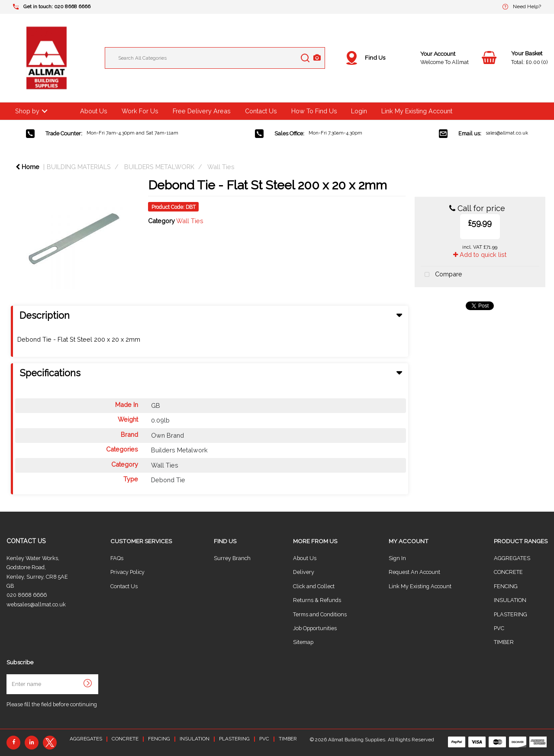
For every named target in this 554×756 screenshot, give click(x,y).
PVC (499, 628)
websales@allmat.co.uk (36, 604)
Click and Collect (314, 586)
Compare (441, 275)
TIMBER (504, 642)
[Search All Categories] (215, 58)
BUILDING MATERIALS (79, 167)
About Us (94, 111)
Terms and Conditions (320, 614)
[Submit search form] (305, 58)
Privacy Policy (127, 572)
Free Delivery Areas (202, 111)
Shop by (27, 111)
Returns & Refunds (317, 600)
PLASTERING (511, 614)
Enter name (9, 674)
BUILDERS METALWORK (159, 167)
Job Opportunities (315, 628)
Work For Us (140, 111)
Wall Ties (221, 167)
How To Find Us (314, 111)
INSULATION (510, 600)
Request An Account (414, 572)
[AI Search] (317, 58)
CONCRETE (508, 572)
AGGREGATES (512, 558)
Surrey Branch (232, 558)
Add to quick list (480, 255)
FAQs (117, 558)
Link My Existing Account (417, 111)
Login (359, 111)
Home (27, 167)
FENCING (506, 586)
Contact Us (261, 111)
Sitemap (303, 642)
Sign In (397, 558)
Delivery (304, 572)
